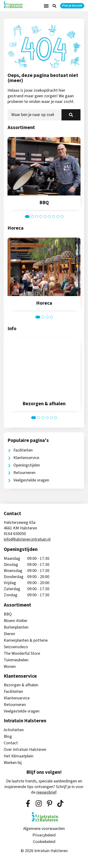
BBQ (8, 614)
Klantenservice (17, 698)
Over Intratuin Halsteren (25, 750)
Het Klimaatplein (19, 756)
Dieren (9, 634)
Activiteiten (14, 730)
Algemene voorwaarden (44, 829)
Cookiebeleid (44, 842)
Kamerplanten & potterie (26, 640)
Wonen (10, 667)
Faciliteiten (13, 692)
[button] (46, 6)
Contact (11, 743)
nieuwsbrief (46, 792)
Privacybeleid (44, 835)
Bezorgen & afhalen (21, 685)
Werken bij (13, 763)
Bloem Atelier (16, 621)
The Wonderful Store (22, 654)
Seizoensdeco (16, 647)
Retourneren (15, 705)
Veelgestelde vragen (22, 711)
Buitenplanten (16, 627)
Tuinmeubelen (16, 660)
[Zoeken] (71, 115)
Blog (8, 737)
